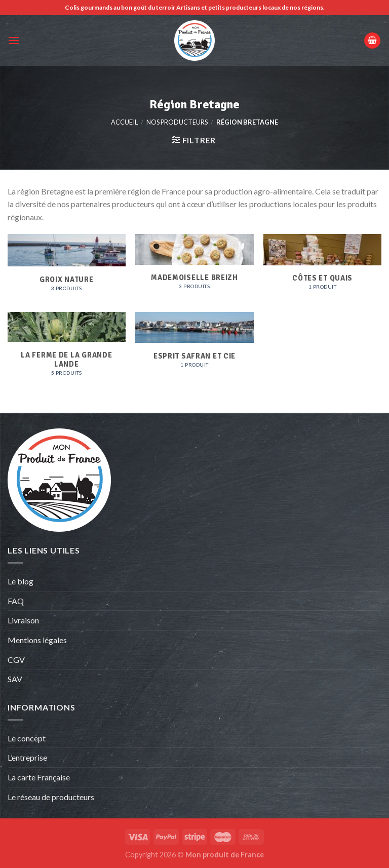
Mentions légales (37, 640)
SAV (15, 679)
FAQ (16, 601)
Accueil (124, 122)
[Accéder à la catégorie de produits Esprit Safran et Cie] (194, 350)
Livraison (23, 620)
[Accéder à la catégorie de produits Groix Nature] (67, 268)
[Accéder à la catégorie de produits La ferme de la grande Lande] (67, 349)
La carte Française (40, 777)
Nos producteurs (177, 122)
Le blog (21, 581)
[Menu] (14, 40)
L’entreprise (27, 757)
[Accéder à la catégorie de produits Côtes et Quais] (322, 267)
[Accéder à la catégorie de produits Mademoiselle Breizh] (194, 267)
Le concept (27, 738)
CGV (16, 660)
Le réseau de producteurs (51, 797)
